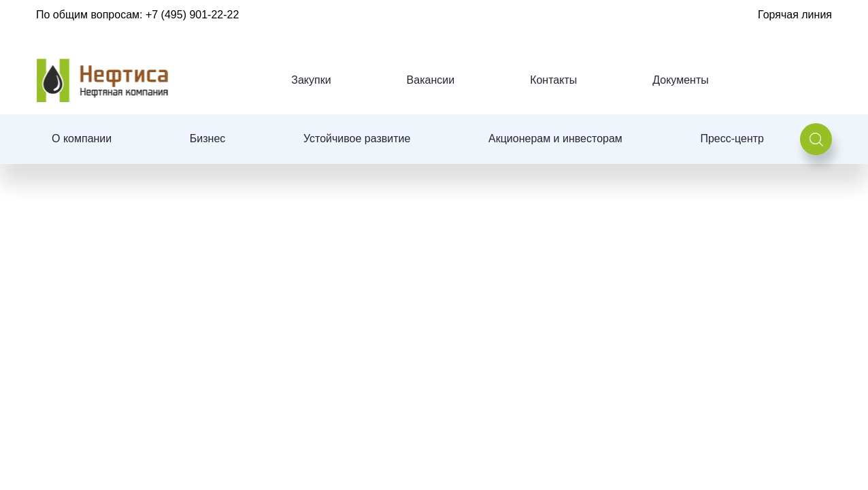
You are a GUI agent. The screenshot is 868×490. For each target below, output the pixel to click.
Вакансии (431, 80)
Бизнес (208, 138)
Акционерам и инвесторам (555, 138)
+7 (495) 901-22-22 (192, 15)
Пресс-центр (732, 138)
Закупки (311, 80)
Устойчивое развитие (357, 138)
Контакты (553, 80)
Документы (680, 80)
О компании (82, 138)
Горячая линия (795, 15)
